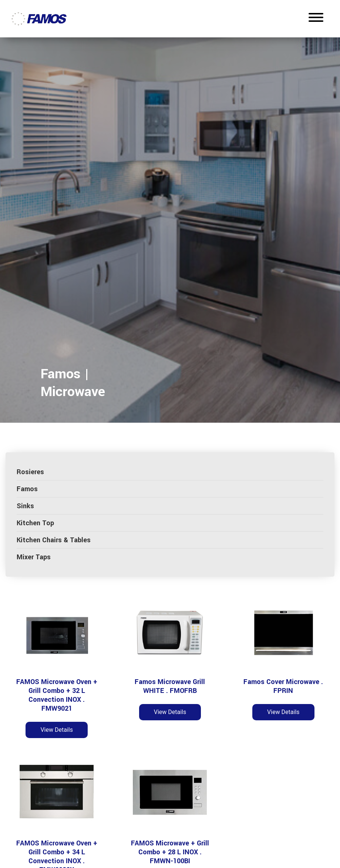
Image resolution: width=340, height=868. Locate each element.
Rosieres (30, 472)
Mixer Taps (34, 557)
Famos (27, 489)
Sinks (25, 506)
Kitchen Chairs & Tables (54, 540)
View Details (57, 730)
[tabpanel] (170, 227)
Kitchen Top (35, 523)
